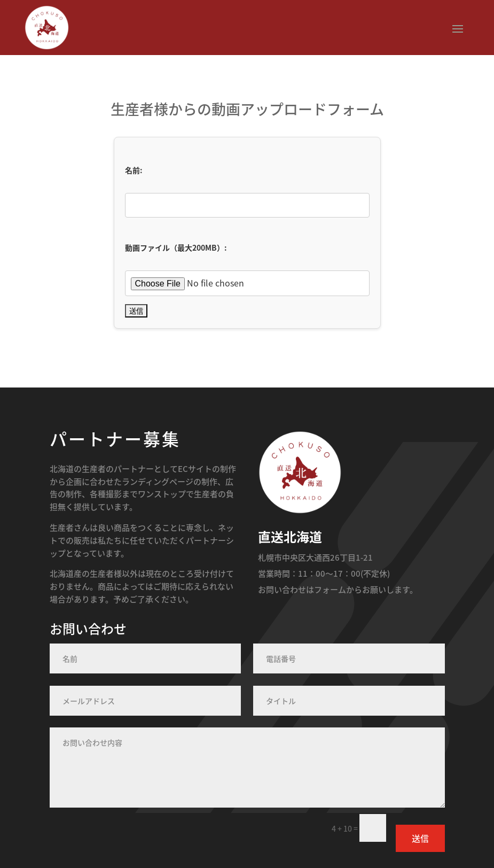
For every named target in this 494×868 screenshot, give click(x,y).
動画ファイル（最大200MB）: (176, 247)
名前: (134, 170)
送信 (420, 838)
